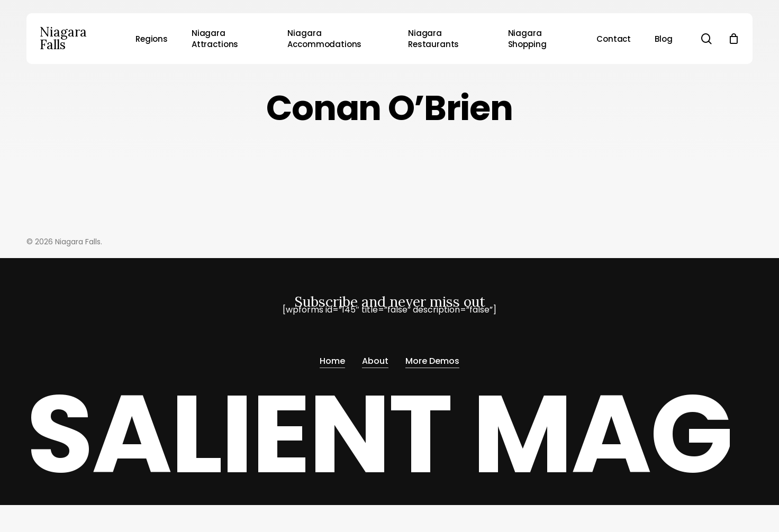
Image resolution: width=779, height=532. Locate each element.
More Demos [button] (432, 358)
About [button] (375, 358)
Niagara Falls (63, 39)
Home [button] (332, 358)
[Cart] (733, 39)
